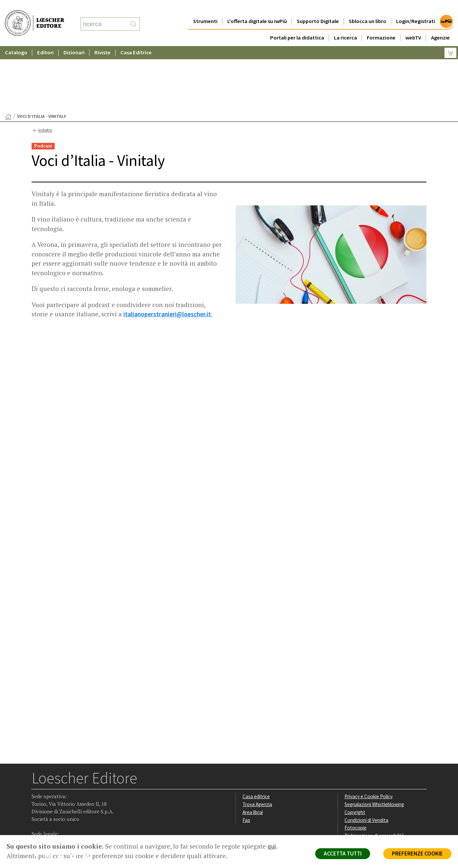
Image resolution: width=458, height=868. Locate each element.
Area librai (253, 748)
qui (272, 846)
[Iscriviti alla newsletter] (89, 793)
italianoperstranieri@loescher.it (168, 250)
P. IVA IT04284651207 (54, 820)
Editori (45, 39)
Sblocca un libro (368, 8)
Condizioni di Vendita (366, 756)
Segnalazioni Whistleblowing (374, 740)
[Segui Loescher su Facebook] (37, 794)
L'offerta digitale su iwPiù (257, 8)
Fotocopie (356, 763)
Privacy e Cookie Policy (369, 732)
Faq (246, 756)
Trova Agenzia (257, 740)
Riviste (102, 39)
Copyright (355, 748)
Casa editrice (256, 732)
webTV (413, 25)
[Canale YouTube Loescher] (76, 794)
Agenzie (440, 25)
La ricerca (345, 25)
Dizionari (74, 39)
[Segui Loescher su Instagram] (50, 794)
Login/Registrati (416, 8)
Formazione (381, 25)
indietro (42, 66)
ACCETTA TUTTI (343, 854)
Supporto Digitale (318, 8)
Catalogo (16, 39)
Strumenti (205, 8)
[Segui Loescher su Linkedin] (63, 794)
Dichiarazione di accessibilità (374, 771)
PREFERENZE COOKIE (417, 854)
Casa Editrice (136, 39)
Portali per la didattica (297, 25)
